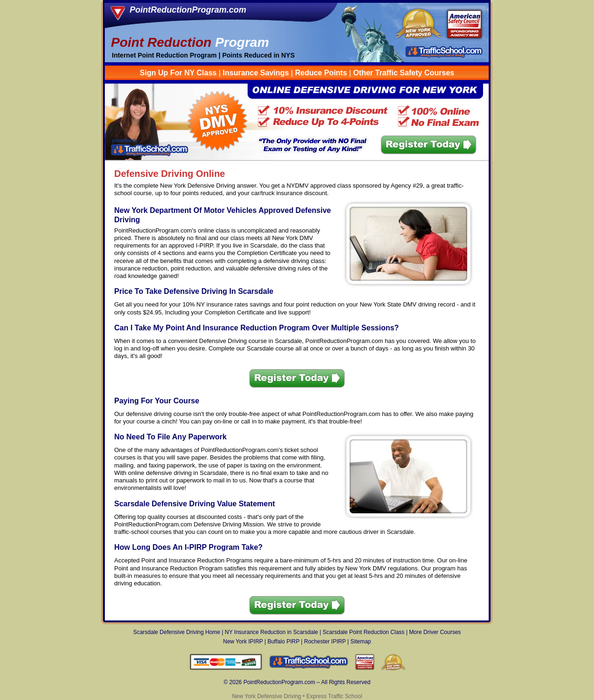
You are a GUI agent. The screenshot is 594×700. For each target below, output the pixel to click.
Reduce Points (321, 73)
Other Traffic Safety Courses (403, 73)
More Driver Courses (435, 632)
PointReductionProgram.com (188, 10)
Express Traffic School (334, 696)
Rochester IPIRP (325, 642)
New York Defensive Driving (266, 696)
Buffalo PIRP (283, 642)
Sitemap (360, 642)
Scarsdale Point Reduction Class (363, 632)
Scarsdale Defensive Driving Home (176, 632)
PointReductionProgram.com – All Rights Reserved (307, 682)
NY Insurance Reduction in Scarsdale (271, 632)
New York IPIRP (243, 642)
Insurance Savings (256, 73)
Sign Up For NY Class (178, 73)
